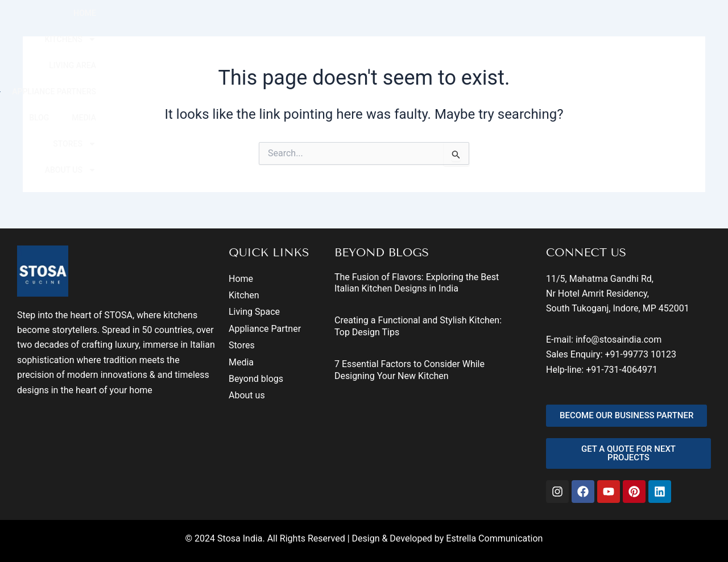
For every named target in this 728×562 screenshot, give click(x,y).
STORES (621, 24)
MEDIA (564, 24)
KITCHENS (284, 24)
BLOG (520, 24)
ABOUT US (691, 24)
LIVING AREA (357, 24)
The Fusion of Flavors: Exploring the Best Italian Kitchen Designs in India (417, 283)
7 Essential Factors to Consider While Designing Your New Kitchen (409, 370)
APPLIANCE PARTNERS (445, 24)
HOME (225, 24)
